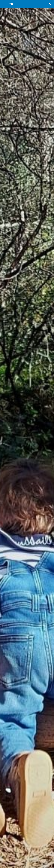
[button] (3, 4)
